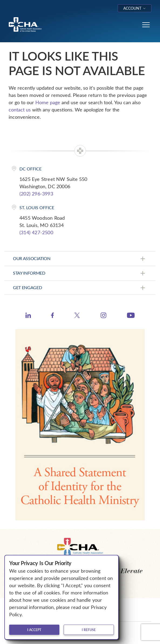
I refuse (89, 630)
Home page (48, 102)
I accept (34, 630)
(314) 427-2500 (36, 232)
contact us (20, 110)
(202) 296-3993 (36, 194)
